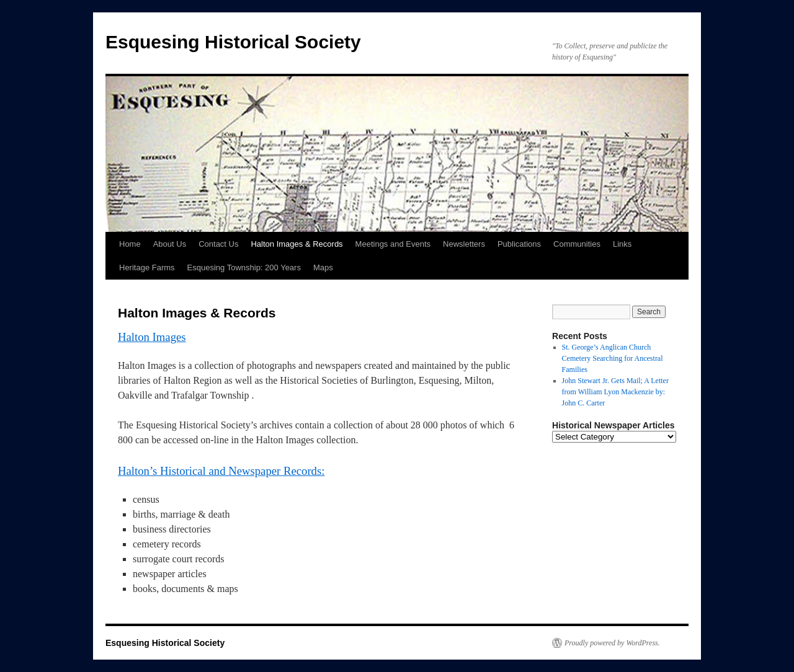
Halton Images (152, 337)
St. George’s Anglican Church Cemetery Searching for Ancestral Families (613, 358)
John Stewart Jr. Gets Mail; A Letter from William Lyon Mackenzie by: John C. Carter (615, 392)
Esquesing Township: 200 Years (244, 267)
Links (622, 244)
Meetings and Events (393, 244)
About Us (170, 244)
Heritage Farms (147, 267)
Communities (577, 244)
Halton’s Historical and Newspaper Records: (221, 471)
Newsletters (464, 244)
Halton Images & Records (297, 244)
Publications (519, 244)
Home (130, 244)
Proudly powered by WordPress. (612, 643)
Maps (323, 267)
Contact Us (218, 244)
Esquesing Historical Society (233, 42)
